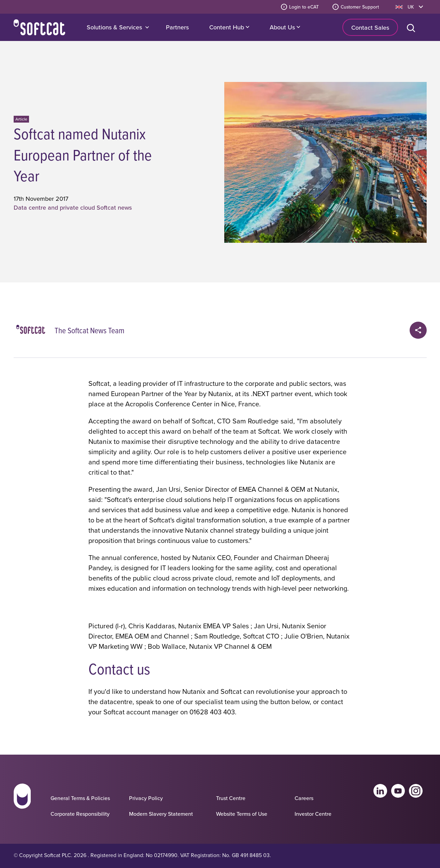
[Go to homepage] (22, 802)
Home (39, 27)
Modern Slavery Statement (161, 814)
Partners (177, 27)
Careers (304, 798)
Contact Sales (370, 27)
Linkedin (380, 791)
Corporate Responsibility (80, 814)
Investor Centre (313, 814)
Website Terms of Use (242, 814)
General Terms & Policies (80, 798)
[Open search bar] (412, 27)
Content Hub (229, 27)
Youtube (398, 791)
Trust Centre (231, 798)
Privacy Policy (146, 798)
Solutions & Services (114, 27)
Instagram (416, 791)
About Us (285, 27)
